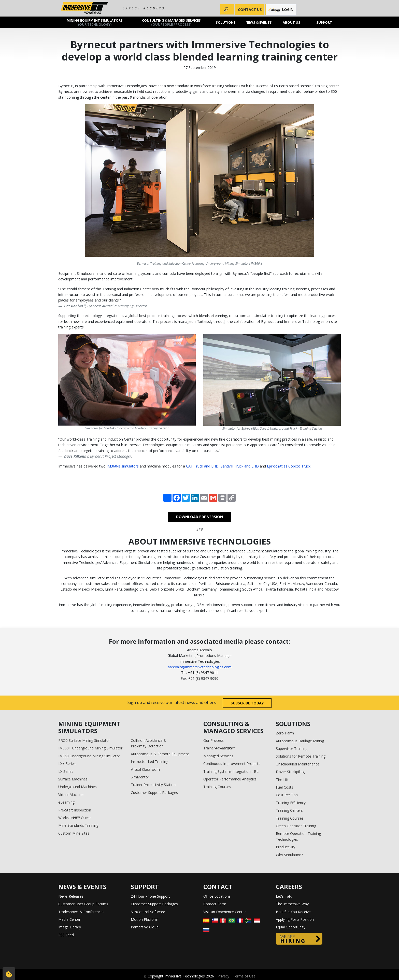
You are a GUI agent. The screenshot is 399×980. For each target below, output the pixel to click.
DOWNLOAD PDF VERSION (199, 517)
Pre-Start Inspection (75, 810)
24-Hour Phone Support (150, 896)
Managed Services (218, 756)
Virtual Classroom (145, 769)
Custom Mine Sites (74, 833)
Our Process (213, 740)
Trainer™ (219, 748)
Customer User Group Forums (83, 904)
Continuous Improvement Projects (232, 764)
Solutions (226, 22)
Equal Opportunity (291, 927)
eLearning (66, 802)
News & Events (259, 22)
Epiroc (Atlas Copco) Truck (289, 466)
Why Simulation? (289, 855)
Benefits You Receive (293, 912)
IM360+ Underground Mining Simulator (90, 748)
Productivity (286, 847)
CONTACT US (250, 10)
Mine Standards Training (78, 825)
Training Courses (217, 787)
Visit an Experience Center (225, 912)
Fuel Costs (284, 787)
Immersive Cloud (145, 927)
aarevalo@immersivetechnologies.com (200, 667)
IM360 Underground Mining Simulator (89, 756)
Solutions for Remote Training (301, 756)
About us (291, 22)
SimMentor (140, 777)
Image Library (70, 927)
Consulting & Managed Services (171, 22)
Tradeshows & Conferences (81, 912)
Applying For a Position (295, 919)
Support (324, 22)
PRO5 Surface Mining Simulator (84, 740)
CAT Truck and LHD (202, 466)
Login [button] (281, 10)
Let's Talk (284, 896)
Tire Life (283, 780)
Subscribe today (247, 703)
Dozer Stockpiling (290, 772)
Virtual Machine (71, 795)
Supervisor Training (292, 749)
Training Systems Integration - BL (231, 771)
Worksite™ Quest (75, 818)
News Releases (71, 896)
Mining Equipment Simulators (95, 22)
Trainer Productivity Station (153, 785)
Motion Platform (145, 919)
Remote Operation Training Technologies (298, 836)
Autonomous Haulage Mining (300, 741)
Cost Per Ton (287, 795)
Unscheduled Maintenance (298, 764)
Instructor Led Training (149, 762)
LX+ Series (67, 764)
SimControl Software (148, 912)
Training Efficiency (291, 803)
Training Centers (289, 810)
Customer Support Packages (154, 793)
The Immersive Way (292, 904)
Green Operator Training (296, 826)
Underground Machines (77, 787)
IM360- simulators (123, 466)
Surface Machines (73, 779)
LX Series (66, 771)
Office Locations (217, 896)
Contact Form (215, 904)
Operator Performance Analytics (230, 779)
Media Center (69, 919)
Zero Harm (285, 733)
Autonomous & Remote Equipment (160, 754)
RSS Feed (66, 935)
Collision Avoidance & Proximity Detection (149, 743)
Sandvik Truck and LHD (240, 466)
